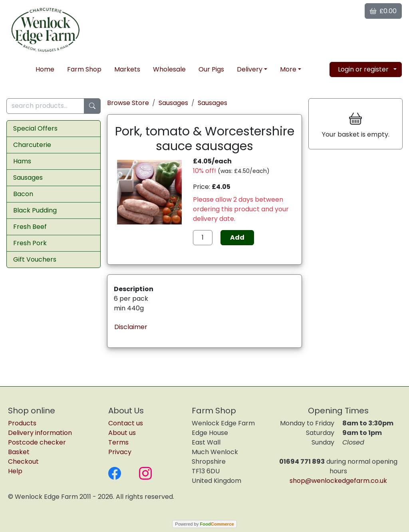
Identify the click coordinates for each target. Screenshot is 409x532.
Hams (22, 161)
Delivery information (40, 433)
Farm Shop (84, 69)
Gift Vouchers (35, 259)
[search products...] (45, 106)
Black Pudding (35, 210)
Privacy (120, 452)
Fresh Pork (30, 243)
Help (15, 471)
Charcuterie (32, 145)
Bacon (23, 194)
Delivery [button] (250, 69)
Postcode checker (37, 442)
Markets (127, 69)
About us (122, 433)
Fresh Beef (30, 227)
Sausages (28, 178)
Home (45, 69)
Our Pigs (211, 69)
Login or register (363, 69)
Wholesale (169, 69)
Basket (19, 452)
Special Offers (35, 128)
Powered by (204, 524)
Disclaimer (131, 327)
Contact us (126, 423)
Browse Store (128, 103)
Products (22, 423)
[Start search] (92, 106)
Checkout (23, 462)
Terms (118, 442)
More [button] (288, 69)
